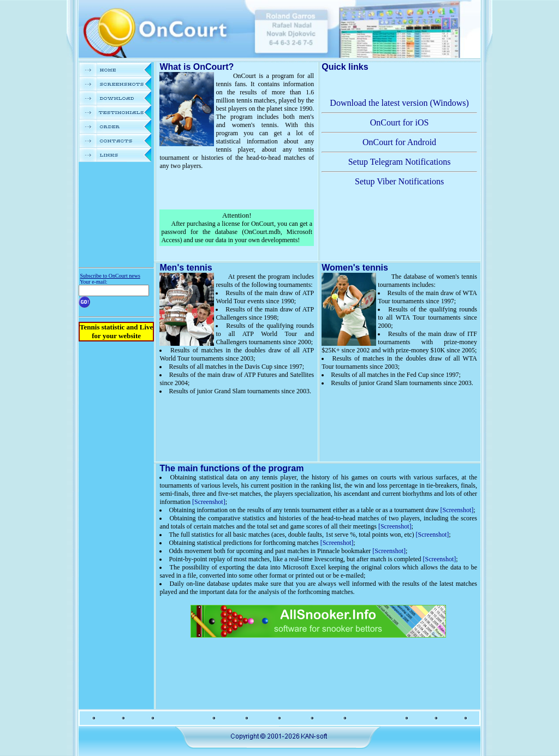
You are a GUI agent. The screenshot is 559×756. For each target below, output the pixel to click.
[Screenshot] (209, 502)
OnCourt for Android (399, 142)
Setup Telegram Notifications (400, 162)
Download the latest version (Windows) (399, 103)
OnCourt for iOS (400, 122)
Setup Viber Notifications (399, 181)
